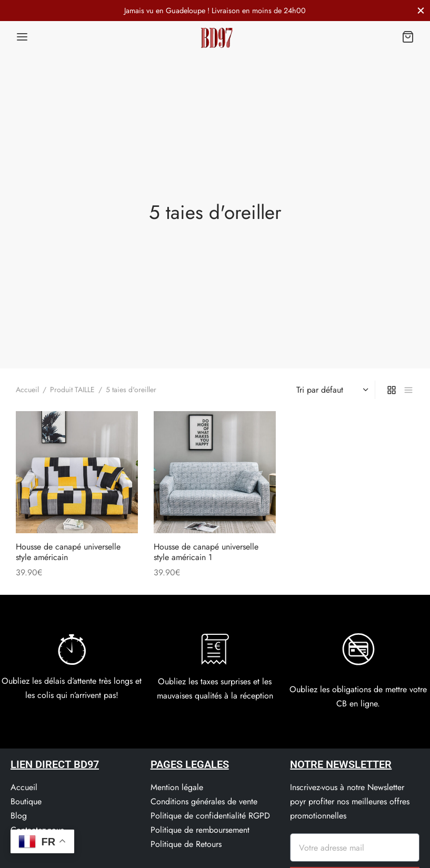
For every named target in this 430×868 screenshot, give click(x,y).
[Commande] (331, 390)
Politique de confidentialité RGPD (210, 816)
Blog (19, 816)
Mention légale (177, 787)
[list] (408, 390)
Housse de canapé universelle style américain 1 (206, 552)
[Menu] (22, 37)
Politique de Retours (186, 844)
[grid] (392, 390)
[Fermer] (421, 10)
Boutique (26, 801)
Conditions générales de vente (204, 801)
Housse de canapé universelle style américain (68, 552)
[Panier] (408, 37)
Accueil (27, 390)
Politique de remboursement (200, 830)
